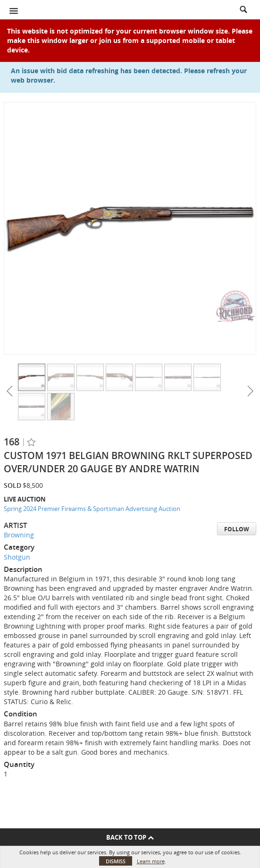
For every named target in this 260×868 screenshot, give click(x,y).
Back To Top (130, 837)
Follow (237, 529)
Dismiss (116, 861)
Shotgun (17, 557)
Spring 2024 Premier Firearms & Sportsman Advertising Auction (92, 509)
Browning (19, 535)
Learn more (151, 861)
